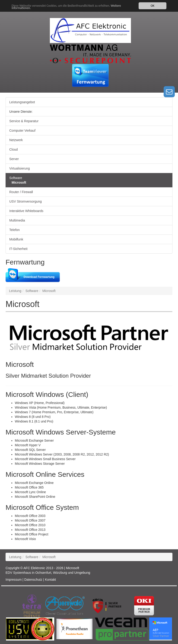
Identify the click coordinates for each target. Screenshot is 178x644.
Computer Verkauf (22, 131)
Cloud (14, 149)
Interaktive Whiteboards (26, 211)
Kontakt (50, 580)
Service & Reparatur (24, 121)
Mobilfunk (16, 239)
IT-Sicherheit (18, 249)
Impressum (14, 580)
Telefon (14, 230)
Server (14, 159)
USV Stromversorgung (25, 201)
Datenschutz (33, 580)
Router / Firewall (21, 192)
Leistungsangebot (22, 102)
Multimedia (17, 220)
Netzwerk (16, 140)
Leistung (15, 291)
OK (153, 6)
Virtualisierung (19, 168)
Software (16, 178)
